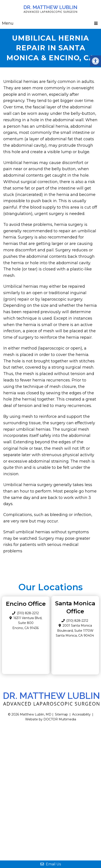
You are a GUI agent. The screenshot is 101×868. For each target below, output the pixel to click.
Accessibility (81, 714)
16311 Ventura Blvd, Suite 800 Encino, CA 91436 (27, 623)
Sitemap (61, 714)
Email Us (51, 864)
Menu (8, 23)
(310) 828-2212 (77, 621)
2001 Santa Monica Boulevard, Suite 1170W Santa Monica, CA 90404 (75, 630)
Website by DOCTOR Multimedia (51, 719)
